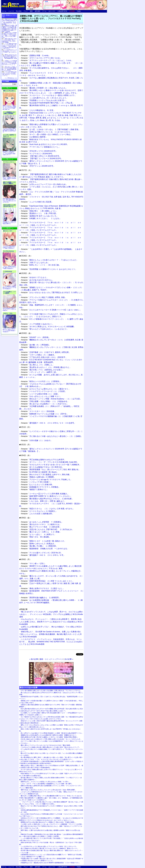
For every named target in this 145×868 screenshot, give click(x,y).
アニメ (26, 11)
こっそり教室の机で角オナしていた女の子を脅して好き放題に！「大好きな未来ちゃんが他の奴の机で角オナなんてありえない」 (9, 46)
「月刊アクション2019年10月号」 (38, 166)
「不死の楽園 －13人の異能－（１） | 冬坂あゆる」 (45, 401)
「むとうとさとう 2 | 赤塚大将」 (37, 485)
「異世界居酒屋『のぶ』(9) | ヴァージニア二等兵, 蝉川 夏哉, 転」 (51, 470)
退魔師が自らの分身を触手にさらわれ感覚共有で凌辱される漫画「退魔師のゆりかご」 (49, 735)
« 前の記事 (34, 659)
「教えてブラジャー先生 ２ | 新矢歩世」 (41, 527)
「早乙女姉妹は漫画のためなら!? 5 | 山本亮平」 (43, 460)
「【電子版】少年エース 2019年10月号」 (41, 156)
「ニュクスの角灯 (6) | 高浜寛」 (37, 202)
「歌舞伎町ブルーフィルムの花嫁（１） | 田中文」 (45, 414)
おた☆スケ (52, 11)
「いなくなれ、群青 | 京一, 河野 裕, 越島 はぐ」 (43, 501)
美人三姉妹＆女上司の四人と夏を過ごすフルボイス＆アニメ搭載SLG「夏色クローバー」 (50, 848)
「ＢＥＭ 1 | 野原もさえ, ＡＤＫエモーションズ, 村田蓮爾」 (48, 327)
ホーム (4, 11)
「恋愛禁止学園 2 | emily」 (36, 56)
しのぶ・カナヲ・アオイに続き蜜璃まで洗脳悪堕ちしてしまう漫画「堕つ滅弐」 (47, 784)
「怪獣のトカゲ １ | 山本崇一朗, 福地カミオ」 (43, 541)
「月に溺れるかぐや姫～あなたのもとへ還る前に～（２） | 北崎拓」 (52, 436)
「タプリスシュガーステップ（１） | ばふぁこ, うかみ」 (47, 60)
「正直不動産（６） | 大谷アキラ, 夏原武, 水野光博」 (46, 352)
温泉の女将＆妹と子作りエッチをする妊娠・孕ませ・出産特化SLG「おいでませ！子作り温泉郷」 (9, 41)
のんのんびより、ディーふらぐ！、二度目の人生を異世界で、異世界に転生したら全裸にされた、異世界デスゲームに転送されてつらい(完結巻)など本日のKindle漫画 (51, 622)
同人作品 (19, 11)
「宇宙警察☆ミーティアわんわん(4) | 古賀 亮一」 (44, 100)
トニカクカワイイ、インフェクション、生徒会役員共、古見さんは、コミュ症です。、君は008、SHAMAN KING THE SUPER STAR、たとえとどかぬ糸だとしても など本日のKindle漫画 (51, 642)
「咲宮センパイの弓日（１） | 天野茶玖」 (41, 381)
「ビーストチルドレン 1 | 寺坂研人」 (39, 511)
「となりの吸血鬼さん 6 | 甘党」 (38, 110)
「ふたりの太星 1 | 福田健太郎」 (37, 514)
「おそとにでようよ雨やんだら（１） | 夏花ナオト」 (46, 389)
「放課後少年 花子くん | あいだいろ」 (40, 216)
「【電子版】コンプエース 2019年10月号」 (42, 159)
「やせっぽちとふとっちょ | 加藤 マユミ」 (41, 396)
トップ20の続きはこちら (11, 78)
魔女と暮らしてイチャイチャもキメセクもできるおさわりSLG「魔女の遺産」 (46, 745)
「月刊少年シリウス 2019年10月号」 (39, 151)
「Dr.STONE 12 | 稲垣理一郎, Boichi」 (40, 472)
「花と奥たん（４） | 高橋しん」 (38, 365)
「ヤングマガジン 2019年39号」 (37, 154)
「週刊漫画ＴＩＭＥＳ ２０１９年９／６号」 (43, 555)
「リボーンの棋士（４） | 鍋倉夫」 (38, 355)
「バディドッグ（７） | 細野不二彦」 (39, 372)
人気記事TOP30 (62, 11)
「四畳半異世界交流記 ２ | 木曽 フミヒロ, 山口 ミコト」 (47, 581)
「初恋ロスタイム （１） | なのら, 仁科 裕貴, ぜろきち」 (48, 509)
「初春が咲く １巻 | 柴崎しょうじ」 (39, 211)
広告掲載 (72, 11)
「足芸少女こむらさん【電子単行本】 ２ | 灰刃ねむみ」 (47, 529)
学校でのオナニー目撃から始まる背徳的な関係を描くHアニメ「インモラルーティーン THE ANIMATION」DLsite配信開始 (9, 22)
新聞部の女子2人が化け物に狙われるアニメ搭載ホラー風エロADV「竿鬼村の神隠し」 (49, 822)
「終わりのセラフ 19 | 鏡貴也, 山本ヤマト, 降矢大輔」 (46, 475)
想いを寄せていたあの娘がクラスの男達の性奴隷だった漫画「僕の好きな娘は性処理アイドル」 (52, 733)
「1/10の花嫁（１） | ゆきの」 (37, 440)
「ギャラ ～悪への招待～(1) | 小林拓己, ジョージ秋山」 (47, 134)
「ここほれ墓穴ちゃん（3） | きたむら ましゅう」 (45, 98)
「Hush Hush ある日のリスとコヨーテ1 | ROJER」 (45, 144)
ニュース (11, 11)
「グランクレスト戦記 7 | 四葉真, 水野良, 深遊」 (44, 297)
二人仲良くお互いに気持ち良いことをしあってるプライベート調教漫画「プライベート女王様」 (52, 824)
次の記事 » (69, 659)
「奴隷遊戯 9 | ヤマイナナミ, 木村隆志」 (41, 487)
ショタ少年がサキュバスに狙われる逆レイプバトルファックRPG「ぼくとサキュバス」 (49, 846)
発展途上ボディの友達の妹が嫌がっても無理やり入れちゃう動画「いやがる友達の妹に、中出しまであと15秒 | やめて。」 (9, 35)
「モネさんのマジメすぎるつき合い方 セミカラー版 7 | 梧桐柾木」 (51, 465)
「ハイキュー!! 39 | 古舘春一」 (37, 482)
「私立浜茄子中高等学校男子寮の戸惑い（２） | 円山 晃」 (48, 103)
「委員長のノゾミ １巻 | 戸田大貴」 (39, 213)
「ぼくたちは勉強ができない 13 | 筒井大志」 (42, 467)
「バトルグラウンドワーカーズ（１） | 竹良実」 (44, 391)
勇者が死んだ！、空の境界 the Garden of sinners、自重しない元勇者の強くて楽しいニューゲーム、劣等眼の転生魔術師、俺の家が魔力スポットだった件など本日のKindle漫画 (50, 634)
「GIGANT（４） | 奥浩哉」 (36, 337)
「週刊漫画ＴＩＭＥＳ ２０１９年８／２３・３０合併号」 (48, 423)
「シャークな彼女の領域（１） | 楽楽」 (40, 394)
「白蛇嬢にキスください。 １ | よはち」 (41, 218)
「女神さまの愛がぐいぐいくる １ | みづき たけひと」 (47, 132)
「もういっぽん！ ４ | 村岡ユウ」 (38, 534)
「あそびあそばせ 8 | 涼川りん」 (37, 280)
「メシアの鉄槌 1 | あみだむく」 (37, 324)
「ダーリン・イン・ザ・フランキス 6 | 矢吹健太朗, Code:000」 (50, 462)
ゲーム (44, 11)
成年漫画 (37, 11)
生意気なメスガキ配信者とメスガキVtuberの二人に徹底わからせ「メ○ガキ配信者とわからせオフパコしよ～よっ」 (9, 63)
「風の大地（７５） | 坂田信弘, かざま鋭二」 (43, 370)
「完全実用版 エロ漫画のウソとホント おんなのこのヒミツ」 (49, 269)
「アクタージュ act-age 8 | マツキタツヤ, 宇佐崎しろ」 (46, 480)
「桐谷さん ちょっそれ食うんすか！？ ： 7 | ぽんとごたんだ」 (49, 260)
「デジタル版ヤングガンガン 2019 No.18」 (42, 553)
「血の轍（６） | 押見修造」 (36, 345)
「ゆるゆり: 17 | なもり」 (35, 277)
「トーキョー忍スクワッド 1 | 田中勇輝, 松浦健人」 (45, 494)
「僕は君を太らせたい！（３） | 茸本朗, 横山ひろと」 (46, 367)
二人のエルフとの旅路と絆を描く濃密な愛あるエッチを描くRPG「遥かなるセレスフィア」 (51, 747)
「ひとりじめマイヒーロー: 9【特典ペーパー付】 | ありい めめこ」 (51, 310)
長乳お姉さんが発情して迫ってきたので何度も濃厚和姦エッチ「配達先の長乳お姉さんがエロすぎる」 (9, 69)
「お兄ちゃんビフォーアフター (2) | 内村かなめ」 (44, 184)
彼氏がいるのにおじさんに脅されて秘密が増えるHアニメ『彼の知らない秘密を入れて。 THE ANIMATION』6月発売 (9, 57)
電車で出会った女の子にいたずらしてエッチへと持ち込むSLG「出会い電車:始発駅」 (48, 790)
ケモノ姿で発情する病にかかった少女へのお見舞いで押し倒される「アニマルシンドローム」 (51, 691)
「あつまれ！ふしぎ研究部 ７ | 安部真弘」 (42, 522)
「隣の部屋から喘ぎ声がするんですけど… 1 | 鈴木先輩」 (47, 499)
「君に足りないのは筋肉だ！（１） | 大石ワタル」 (45, 404)
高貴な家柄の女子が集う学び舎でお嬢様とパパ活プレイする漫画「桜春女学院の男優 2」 (50, 737)
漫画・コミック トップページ (51, 659)
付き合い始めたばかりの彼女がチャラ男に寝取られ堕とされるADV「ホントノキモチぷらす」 (51, 739)
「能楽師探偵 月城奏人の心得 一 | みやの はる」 (45, 549)
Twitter (79, 11)
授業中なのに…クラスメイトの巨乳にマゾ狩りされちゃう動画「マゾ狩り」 (45, 782)
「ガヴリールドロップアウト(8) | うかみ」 (41, 58)
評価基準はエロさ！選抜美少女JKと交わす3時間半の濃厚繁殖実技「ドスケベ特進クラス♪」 (51, 863)
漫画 (31, 11)
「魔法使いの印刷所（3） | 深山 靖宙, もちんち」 (44, 88)
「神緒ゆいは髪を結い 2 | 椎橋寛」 (38, 477)
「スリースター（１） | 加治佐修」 (38, 411)
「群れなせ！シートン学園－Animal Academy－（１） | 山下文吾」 (51, 399)
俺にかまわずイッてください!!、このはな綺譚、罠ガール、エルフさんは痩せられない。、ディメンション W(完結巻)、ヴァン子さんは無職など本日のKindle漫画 (51, 614)
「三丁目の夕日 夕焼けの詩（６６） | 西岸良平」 (44, 357)
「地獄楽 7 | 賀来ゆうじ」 (35, 489)
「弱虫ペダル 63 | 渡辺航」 (36, 537)
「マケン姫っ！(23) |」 (34, 564)
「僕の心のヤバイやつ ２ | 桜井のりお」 (41, 524)
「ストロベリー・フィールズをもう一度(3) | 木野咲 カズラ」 (49, 95)
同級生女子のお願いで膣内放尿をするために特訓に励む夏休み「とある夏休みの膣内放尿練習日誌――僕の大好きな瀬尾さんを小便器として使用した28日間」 (9, 28)
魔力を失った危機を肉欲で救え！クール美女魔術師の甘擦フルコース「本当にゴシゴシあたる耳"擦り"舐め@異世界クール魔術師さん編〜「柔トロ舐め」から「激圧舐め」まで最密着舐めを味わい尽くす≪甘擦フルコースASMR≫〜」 (51, 798)
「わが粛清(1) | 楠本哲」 (34, 137)
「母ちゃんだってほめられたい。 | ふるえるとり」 (45, 329)
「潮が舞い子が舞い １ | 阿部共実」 (39, 546)
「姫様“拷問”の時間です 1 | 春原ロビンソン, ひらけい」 (47, 496)
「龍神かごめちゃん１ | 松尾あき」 (38, 544)
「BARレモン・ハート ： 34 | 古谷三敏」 (41, 265)
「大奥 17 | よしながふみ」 (35, 263)
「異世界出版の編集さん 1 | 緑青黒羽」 (41, 598)
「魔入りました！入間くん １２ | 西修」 (41, 532)
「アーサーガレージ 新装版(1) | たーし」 (41, 147)
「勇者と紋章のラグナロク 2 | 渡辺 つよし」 (43, 588)
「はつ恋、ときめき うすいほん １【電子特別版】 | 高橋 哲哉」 (51, 129)
